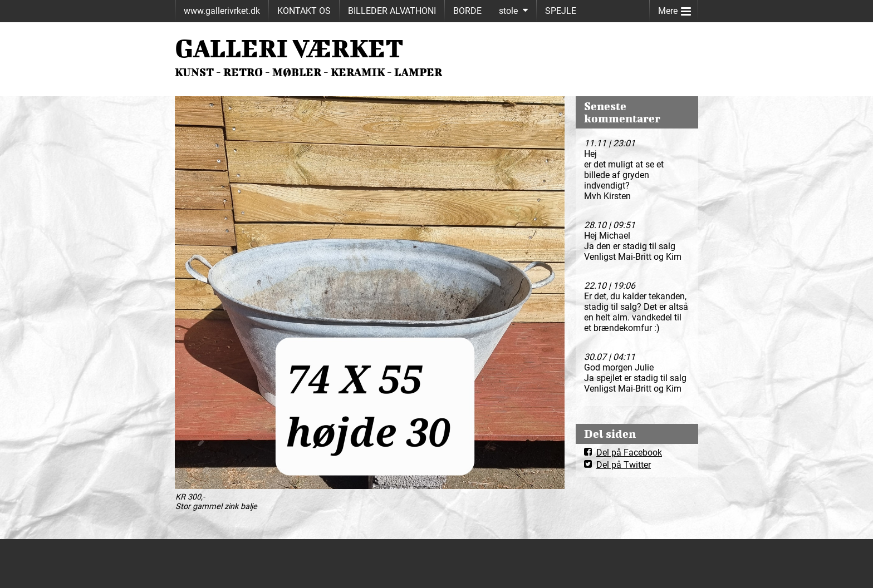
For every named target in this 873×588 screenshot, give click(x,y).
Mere (675, 9)
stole (508, 11)
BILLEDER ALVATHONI (392, 11)
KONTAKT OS (304, 11)
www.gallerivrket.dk (222, 11)
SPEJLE (561, 11)
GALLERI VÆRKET (289, 48)
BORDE (467, 11)
